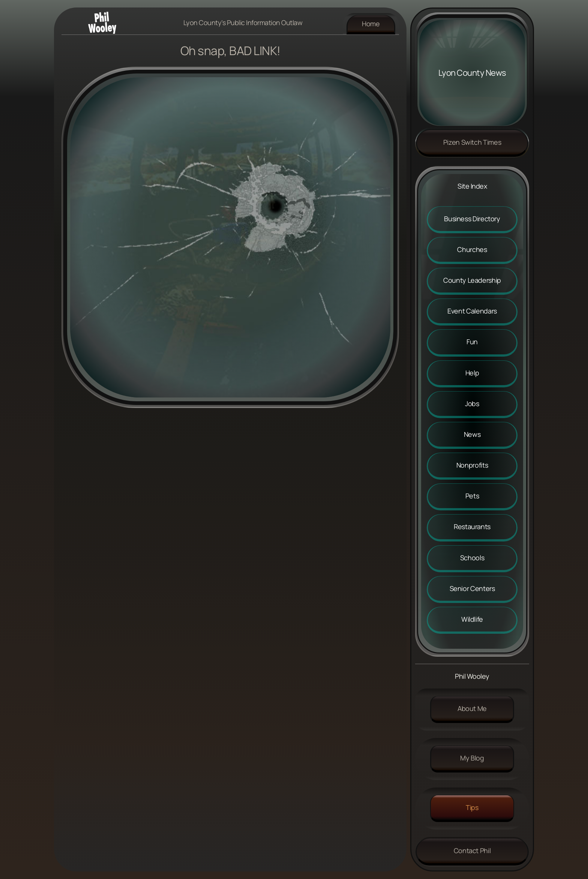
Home (371, 24)
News (472, 434)
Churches (472, 249)
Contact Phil (472, 850)
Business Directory (472, 219)
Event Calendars (472, 311)
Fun (472, 342)
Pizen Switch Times (472, 142)
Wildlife (472, 619)
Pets (472, 496)
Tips (472, 807)
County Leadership (472, 280)
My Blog (472, 758)
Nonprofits (472, 465)
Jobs (472, 403)
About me (472, 708)
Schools (472, 558)
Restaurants (472, 526)
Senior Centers (472, 588)
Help (472, 373)
